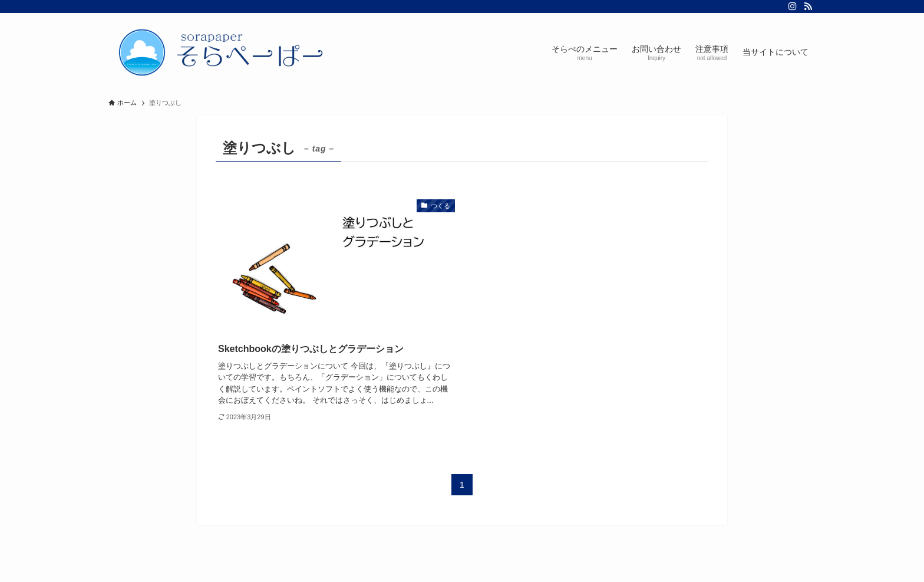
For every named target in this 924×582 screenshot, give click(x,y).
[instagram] (793, 6)
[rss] (808, 6)
